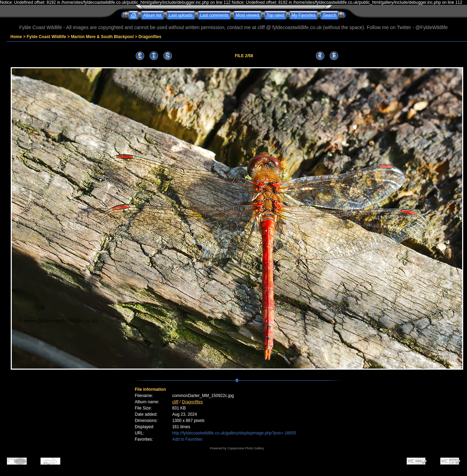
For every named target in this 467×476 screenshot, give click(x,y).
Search (329, 15)
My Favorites (304, 15)
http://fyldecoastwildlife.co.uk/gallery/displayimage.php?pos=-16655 (234, 433)
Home (16, 37)
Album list (152, 15)
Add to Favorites (187, 439)
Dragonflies (150, 37)
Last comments (214, 15)
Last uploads (181, 15)
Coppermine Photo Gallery (246, 448)
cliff (175, 402)
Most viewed (248, 15)
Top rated (275, 15)
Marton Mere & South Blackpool (102, 37)
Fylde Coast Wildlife (46, 37)
